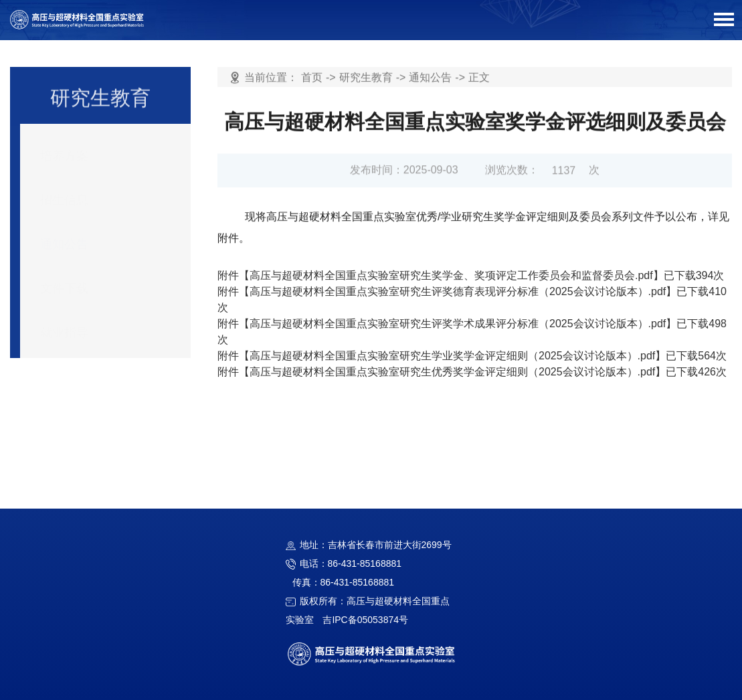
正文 (479, 78)
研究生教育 (366, 78)
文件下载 (64, 279)
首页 (312, 78)
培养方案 (64, 147)
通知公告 (64, 235)
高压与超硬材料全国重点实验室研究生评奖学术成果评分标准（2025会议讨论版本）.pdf (458, 324)
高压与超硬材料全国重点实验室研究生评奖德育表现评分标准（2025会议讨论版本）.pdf (458, 291)
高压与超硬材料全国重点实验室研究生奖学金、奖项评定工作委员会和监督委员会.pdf (451, 275)
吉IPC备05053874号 (365, 620)
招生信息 (64, 191)
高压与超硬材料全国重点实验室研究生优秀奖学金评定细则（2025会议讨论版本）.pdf (452, 372)
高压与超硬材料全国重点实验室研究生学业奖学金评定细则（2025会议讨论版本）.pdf (452, 356)
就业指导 (64, 323)
